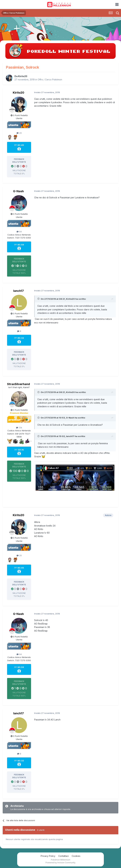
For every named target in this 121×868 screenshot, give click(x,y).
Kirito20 (23, 76)
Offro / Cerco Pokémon (50, 80)
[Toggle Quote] (39, 299)
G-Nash (18, 191)
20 (19, 133)
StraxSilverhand (19, 384)
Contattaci (63, 856)
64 (19, 232)
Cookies (76, 856)
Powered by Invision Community (60, 863)
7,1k (19, 428)
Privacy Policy (48, 856)
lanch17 (19, 291)
